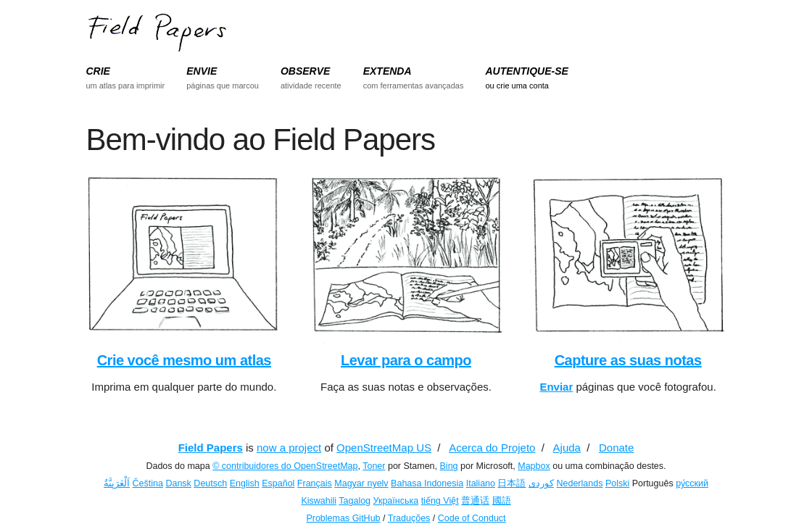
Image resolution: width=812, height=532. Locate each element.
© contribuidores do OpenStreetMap (285, 466)
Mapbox (534, 466)
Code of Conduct (472, 518)
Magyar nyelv (361, 483)
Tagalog (355, 501)
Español (278, 483)
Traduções (409, 518)
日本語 (511, 483)
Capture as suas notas (628, 360)
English (245, 483)
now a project (289, 448)
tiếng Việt (440, 501)
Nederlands (579, 483)
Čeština (148, 483)
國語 (502, 501)
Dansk (178, 483)
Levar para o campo (406, 360)
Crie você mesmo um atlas (184, 360)
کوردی (541, 483)
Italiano (481, 483)
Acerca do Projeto (492, 448)
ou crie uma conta (517, 86)
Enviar (556, 387)
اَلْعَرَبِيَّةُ (117, 483)
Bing (449, 466)
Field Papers (211, 448)
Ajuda (567, 448)
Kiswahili (319, 501)
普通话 (475, 501)
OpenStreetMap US (384, 448)
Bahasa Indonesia (427, 483)
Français (315, 483)
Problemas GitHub (343, 518)
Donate (616, 448)
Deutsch (210, 483)
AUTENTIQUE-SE (526, 71)
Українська (396, 501)
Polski (617, 483)
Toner (374, 466)
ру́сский (692, 483)
